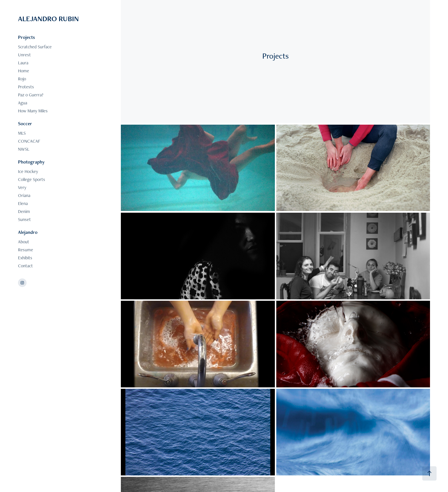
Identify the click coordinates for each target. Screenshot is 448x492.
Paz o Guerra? (31, 95)
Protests (26, 87)
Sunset (24, 219)
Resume (26, 250)
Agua (23, 103)
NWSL (24, 149)
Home (24, 71)
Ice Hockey (28, 171)
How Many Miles (33, 111)
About (24, 242)
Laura (23, 63)
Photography (31, 162)
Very (22, 187)
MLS (22, 133)
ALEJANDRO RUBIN (48, 19)
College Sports (32, 179)
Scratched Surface (35, 47)
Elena (23, 203)
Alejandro (28, 232)
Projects (26, 37)
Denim (24, 211)
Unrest (24, 55)
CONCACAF (29, 141)
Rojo (22, 79)
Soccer (25, 124)
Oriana (24, 195)
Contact (25, 266)
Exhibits (25, 258)
